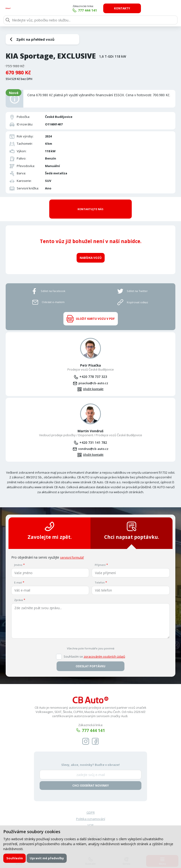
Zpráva (19, 592)
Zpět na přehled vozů (35, 39)
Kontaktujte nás (91, 205)
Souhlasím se (94, 649)
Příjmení (100, 557)
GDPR (91, 805)
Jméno (18, 557)
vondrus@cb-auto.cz (93, 441)
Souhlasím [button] (15, 858)
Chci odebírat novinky (91, 778)
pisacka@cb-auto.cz (93, 375)
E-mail (18, 575)
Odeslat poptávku (90, 658)
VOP (90, 818)
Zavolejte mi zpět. (50, 523)
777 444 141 (122, 10)
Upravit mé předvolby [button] (47, 858)
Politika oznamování (91, 812)
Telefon (100, 575)
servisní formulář (73, 550)
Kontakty (157, 8)
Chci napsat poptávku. (132, 523)
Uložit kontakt (93, 381)
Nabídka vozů (91, 249)
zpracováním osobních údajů (104, 649)
